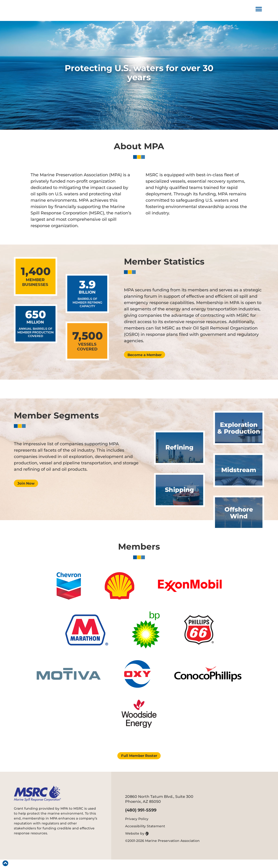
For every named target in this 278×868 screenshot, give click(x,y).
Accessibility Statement (145, 835)
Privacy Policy (137, 827)
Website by (137, 842)
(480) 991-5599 (141, 819)
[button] (259, 11)
